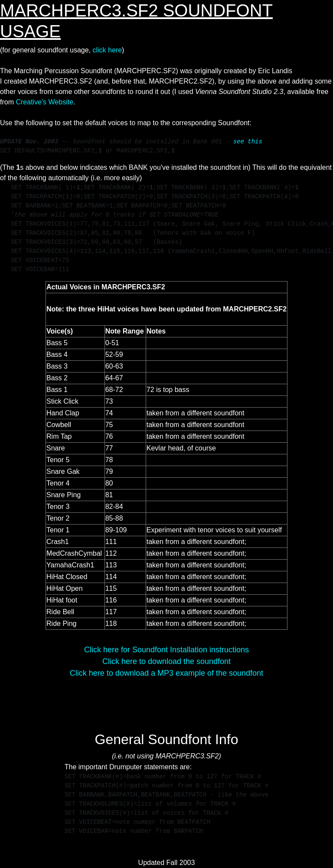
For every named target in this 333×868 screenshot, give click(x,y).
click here (107, 50)
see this (248, 142)
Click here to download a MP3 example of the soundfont (166, 673)
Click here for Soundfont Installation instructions (166, 650)
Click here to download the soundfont (166, 661)
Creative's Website (44, 102)
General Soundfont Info (167, 739)
